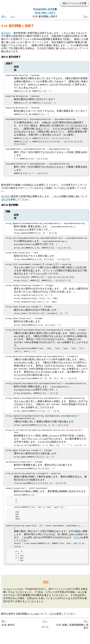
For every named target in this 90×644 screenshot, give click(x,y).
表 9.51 (5, 33)
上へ (13, 16)
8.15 (34, 185)
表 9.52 (5, 196)
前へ (4, 16)
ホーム (45, 630)
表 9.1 (81, 33)
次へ (86, 16)
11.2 (65, 188)
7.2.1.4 (77, 539)
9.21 (52, 618)
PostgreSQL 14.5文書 (45, 9)
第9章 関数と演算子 (45, 13)
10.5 (66, 135)
